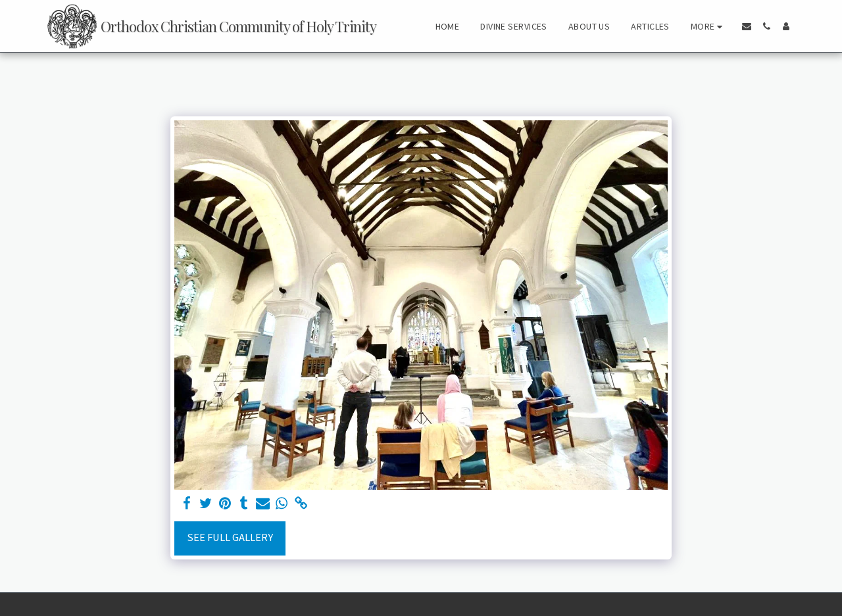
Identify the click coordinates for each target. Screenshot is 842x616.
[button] (747, 26)
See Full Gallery (230, 537)
